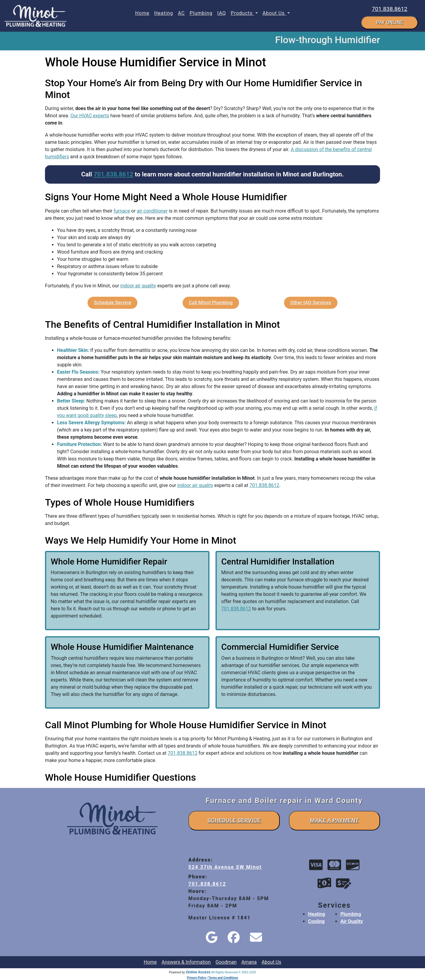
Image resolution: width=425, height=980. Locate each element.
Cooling (316, 921)
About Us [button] (274, 13)
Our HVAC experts (90, 116)
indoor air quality (138, 286)
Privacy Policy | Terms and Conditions (212, 978)
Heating (164, 13)
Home (142, 13)
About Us (272, 962)
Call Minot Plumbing (211, 303)
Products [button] (243, 13)
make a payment (334, 820)
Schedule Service (113, 303)
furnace (122, 211)
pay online (390, 22)
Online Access (198, 972)
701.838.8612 (390, 9)
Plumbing (201, 13)
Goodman (226, 962)
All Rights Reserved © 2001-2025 (234, 972)
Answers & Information (186, 962)
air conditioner (152, 211)
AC (181, 13)
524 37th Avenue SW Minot (225, 867)
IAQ (222, 13)
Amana (249, 962)
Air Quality (352, 921)
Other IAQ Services (311, 303)
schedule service (234, 820)
